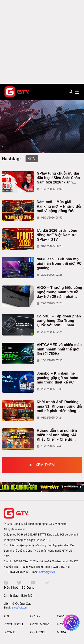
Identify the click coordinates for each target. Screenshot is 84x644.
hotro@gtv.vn (47, 572)
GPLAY (35, 616)
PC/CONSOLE (14, 624)
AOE (7, 616)
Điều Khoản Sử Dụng (19, 588)
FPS (60, 624)
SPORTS (10, 632)
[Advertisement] (42, 42)
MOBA (61, 632)
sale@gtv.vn (19, 608)
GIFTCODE (38, 632)
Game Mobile (40, 624)
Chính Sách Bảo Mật (18, 596)
